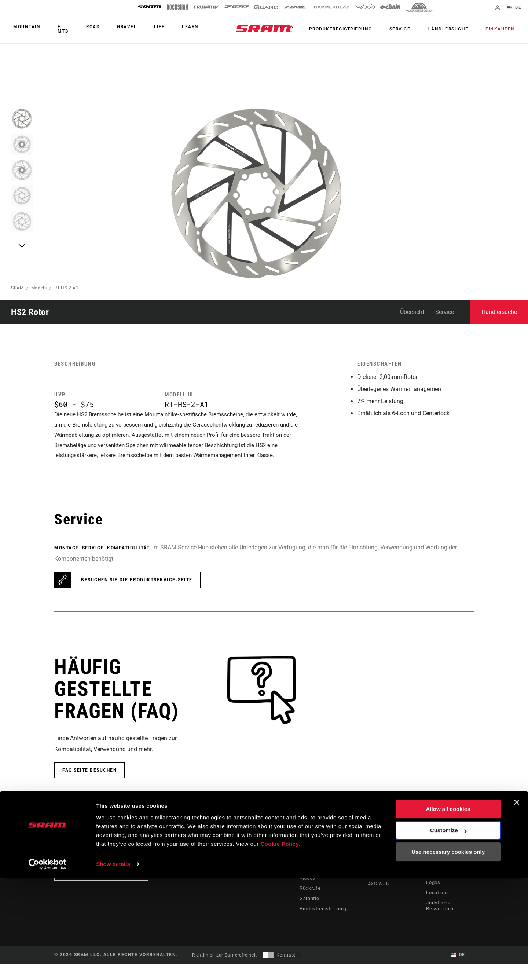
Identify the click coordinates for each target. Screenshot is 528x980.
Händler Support (316, 878)
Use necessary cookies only (448, 953)
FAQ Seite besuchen (89, 786)
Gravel (115, 29)
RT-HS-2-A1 (66, 288)
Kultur (277, 878)
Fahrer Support (314, 868)
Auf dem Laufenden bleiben (101, 889)
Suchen (302, 29)
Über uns (436, 868)
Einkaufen (503, 29)
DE (517, 8)
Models (39, 288)
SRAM (17, 288)
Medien (434, 878)
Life (143, 29)
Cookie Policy (280, 945)
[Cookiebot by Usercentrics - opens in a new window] (47, 966)
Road (86, 29)
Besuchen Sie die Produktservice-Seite (137, 596)
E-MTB (59, 29)
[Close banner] (517, 904)
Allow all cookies (448, 910)
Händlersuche (455, 29)
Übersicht (412, 312)
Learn (170, 29)
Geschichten (284, 868)
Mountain (25, 29)
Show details (113, 966)
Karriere (435, 888)
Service (411, 29)
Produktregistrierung (357, 29)
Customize (448, 932)
